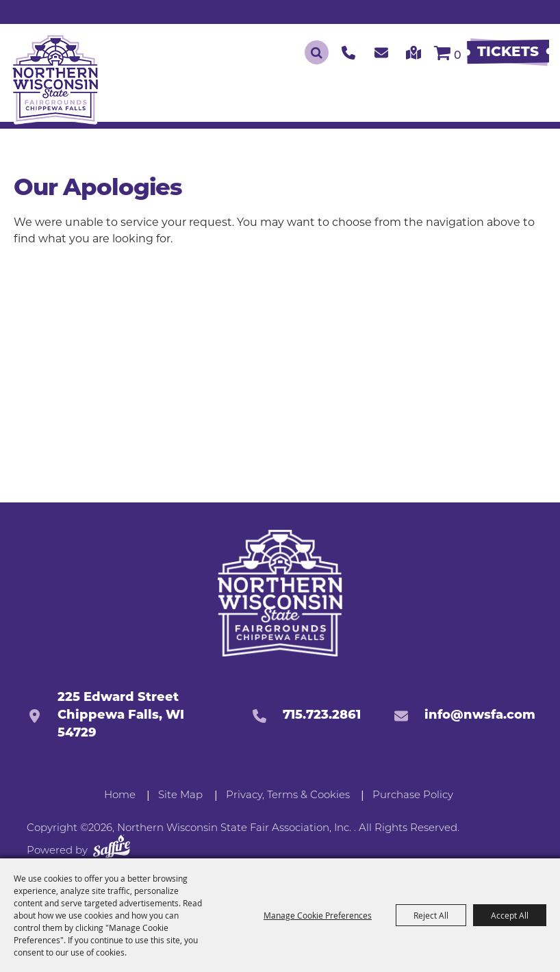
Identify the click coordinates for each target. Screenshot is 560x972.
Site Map (180, 796)
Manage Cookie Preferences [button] (318, 915)
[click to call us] (348, 52)
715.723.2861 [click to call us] (322, 716)
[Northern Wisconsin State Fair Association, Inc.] (55, 78)
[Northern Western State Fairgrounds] (280, 593)
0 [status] (458, 56)
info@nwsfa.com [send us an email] (480, 716)
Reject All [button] (431, 915)
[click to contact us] (381, 52)
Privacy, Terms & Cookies (288, 796)
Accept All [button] (510, 915)
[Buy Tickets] (508, 53)
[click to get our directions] (414, 52)
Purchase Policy (413, 796)
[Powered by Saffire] (112, 849)
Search (317, 52)
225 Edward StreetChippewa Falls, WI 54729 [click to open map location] (121, 716)
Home (120, 796)
